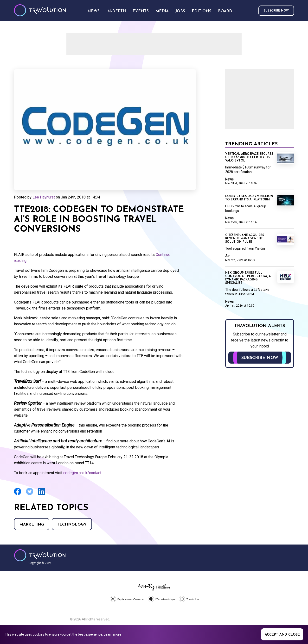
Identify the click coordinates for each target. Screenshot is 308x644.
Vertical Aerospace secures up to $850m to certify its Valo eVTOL (249, 157)
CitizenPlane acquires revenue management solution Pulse (245, 239)
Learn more (112, 634)
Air (227, 256)
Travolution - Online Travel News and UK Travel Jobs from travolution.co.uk (40, 555)
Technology (72, 525)
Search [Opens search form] (245, 10)
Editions (202, 11)
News (229, 179)
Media (162, 11)
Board (225, 11)
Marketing (32, 525)
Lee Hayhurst (44, 197)
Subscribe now (276, 11)
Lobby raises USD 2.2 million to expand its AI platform (249, 198)
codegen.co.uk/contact (82, 473)
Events (141, 11)
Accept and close (282, 635)
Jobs (180, 11)
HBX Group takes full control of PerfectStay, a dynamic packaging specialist (248, 278)
